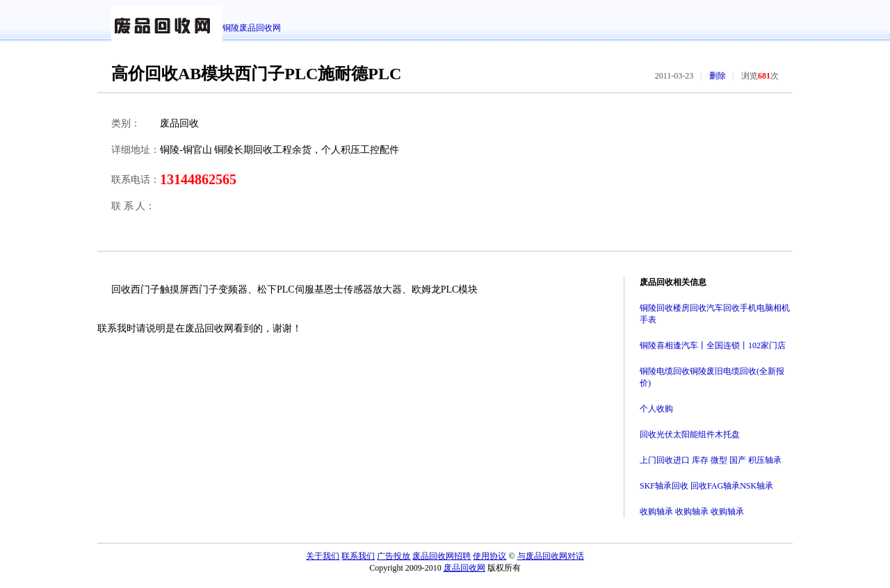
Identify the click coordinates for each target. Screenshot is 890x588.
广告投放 (394, 556)
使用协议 (489, 556)
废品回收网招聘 (442, 556)
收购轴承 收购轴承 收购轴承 (692, 512)
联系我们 (358, 556)
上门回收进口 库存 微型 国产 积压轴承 (711, 460)
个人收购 (656, 409)
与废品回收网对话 (551, 556)
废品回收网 (464, 568)
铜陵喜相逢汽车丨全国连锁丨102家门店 (713, 345)
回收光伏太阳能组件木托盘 (690, 434)
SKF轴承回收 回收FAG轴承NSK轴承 (706, 486)
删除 (718, 76)
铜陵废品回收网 (252, 28)
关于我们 (323, 556)
